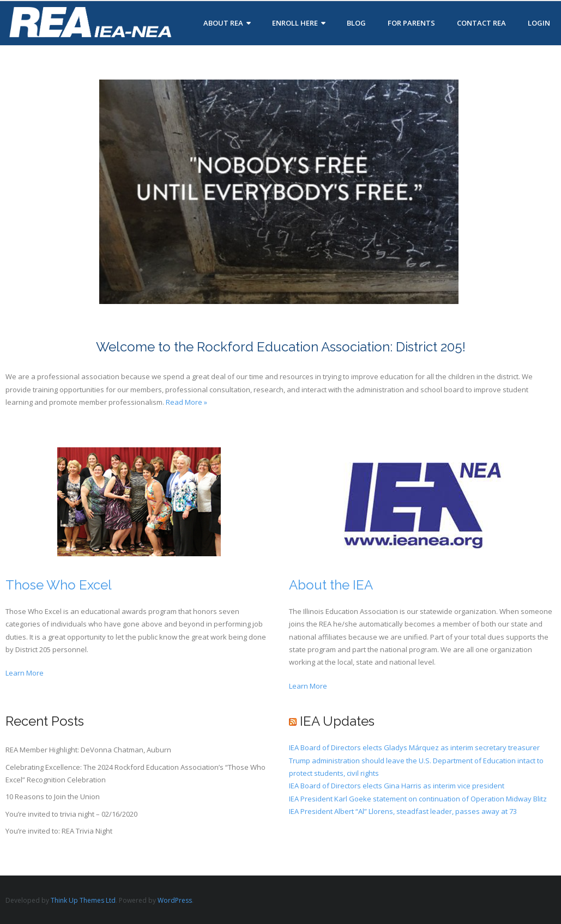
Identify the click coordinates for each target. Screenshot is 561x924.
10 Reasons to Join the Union (53, 797)
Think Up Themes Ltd (83, 900)
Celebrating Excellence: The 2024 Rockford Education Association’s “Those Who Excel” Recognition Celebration (135, 773)
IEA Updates (337, 721)
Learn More (25, 673)
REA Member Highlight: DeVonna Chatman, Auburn (88, 750)
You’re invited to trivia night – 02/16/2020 (71, 814)
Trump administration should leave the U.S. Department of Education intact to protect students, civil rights (416, 767)
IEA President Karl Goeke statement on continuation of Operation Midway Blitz (418, 799)
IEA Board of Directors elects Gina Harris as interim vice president (397, 786)
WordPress (175, 900)
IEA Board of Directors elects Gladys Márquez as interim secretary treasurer (414, 747)
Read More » (186, 402)
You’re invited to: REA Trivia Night (59, 831)
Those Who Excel (59, 585)
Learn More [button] (308, 686)
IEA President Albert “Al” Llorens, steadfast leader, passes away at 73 (403, 811)
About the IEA (331, 585)
